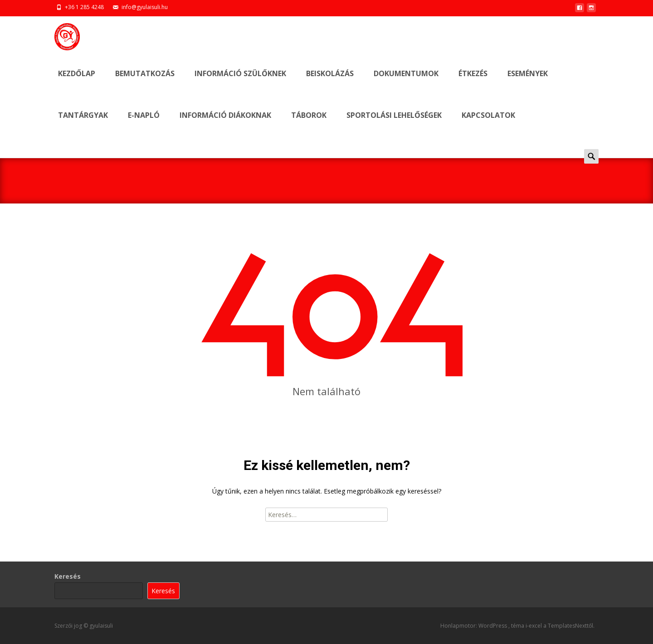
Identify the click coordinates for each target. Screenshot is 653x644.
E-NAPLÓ (144, 123)
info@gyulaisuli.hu (145, 7)
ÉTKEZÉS (473, 81)
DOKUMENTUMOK (406, 81)
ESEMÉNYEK (528, 81)
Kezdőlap (77, 81)
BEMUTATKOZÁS (145, 81)
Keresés (68, 576)
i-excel (534, 626)
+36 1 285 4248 (84, 7)
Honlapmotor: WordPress (474, 626)
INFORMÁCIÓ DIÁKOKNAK (225, 123)
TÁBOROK (309, 123)
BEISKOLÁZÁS (330, 81)
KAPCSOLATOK (488, 123)
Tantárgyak (83, 123)
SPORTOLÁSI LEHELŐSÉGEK (394, 123)
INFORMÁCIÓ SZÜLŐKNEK (240, 81)
